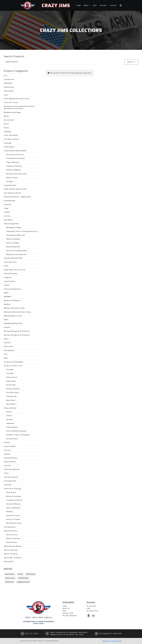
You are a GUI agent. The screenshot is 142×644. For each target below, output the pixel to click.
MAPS (6, 293)
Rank (6, 358)
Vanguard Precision (23, 582)
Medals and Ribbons (12, 300)
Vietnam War (12, 396)
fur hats (7, 216)
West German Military (13, 546)
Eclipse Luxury (10, 578)
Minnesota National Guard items (17, 312)
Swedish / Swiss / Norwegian (18, 435)
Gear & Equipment (11, 224)
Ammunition (9, 87)
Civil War (10, 370)
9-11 (6, 76)
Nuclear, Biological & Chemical (17, 331)
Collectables (9, 147)
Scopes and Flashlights (14, 362)
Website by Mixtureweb (112, 641)
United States (12, 439)
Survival (7, 450)
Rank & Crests (12, 178)
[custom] (93, 616)
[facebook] (89, 616)
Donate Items (68, 613)
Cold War (10, 373)
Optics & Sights (13, 243)
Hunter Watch (10, 574)
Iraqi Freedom (10, 281)
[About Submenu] (89, 5)
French (9, 416)
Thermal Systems (11, 477)
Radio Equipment (13, 247)
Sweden (7, 454)
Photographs (9, 350)
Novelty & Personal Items (17, 174)
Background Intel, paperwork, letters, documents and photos (19, 107)
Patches (7, 343)
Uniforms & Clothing (12, 489)
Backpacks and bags (12, 112)
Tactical (7, 466)
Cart (89, 608)
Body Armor (11, 492)
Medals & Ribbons (14, 170)
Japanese (10, 423)
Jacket (7, 285)
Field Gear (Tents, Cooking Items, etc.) (22, 231)
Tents (6, 473)
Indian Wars (11, 381)
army (6, 95)
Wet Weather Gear (14, 523)
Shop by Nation (10, 408)
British (9, 412)
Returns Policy (93, 611)
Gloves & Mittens (13, 504)
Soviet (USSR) (10, 446)
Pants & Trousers (13, 519)
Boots (6, 124)
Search (130, 62)
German (9, 419)
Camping (8, 132)
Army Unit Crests (11, 102)
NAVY (6, 320)
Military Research (70, 616)
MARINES (8, 297)
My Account (92, 606)
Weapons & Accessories (16, 254)
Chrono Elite (9, 582)
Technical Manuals (12, 469)
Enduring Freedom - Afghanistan (17, 197)
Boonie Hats (9, 120)
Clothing (8, 143)
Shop (95, 5)
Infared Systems (11, 274)
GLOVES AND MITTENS (13, 258)
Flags (6, 208)
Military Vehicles (13, 538)
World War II (11, 404)
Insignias (8, 277)
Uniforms (8, 485)
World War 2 (9, 561)
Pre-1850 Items (13, 393)
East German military (13, 193)
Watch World (31, 574)
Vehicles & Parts (11, 531)
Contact (113, 5)
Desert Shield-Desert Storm (15, 189)
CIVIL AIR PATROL (11, 135)
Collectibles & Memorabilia (15, 151)
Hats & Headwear (13, 508)
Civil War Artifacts (12, 139)
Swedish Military (11, 458)
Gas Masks (8, 220)
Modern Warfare (13, 389)
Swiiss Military (10, 462)
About (86, 5)
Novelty (7, 327)
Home (79, 5)
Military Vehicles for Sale (14, 308)
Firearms (7, 204)
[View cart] (121, 5)
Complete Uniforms (14, 500)
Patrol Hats (9, 346)
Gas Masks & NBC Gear (16, 235)
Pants (6, 339)
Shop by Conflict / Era (13, 366)
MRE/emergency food (13, 316)
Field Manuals (10, 201)
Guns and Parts (10, 262)
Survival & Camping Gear (17, 251)
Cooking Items (10, 185)
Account (103, 5)
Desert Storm (12, 377)
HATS (6, 266)
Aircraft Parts (12, 535)
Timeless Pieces (23, 578)
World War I (11, 400)
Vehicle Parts (12, 542)
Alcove (20, 574)
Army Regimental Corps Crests (17, 99)
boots (6, 128)
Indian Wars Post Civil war (15, 270)
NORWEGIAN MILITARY (13, 323)
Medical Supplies (13, 239)
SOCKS (7, 442)
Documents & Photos (15, 155)
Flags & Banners (13, 162)
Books (6, 116)
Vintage (9, 181)
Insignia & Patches (14, 166)
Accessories (9, 79)
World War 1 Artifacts (13, 558)
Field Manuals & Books (16, 158)
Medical (7, 304)
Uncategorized (10, 481)
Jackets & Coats (13, 515)
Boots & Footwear (14, 496)
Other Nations (12, 427)
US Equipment (10, 527)
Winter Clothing (11, 550)
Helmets (10, 512)
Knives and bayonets (13, 289)
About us (66, 608)
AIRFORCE (8, 83)
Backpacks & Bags (14, 227)
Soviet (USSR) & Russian (16, 431)
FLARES (7, 212)
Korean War (11, 385)
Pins (6, 354)
